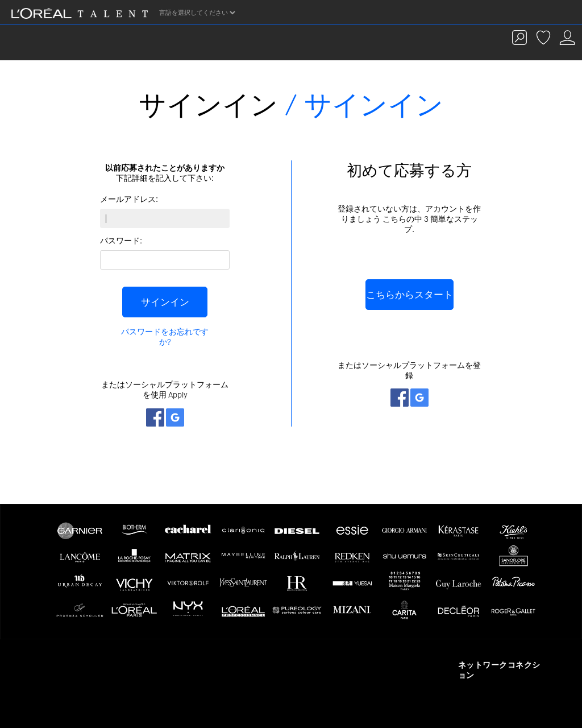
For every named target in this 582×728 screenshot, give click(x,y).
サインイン (165, 302)
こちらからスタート (410, 295)
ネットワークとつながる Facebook (155, 417)
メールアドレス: (129, 199)
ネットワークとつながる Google (175, 417)
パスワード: (121, 241)
